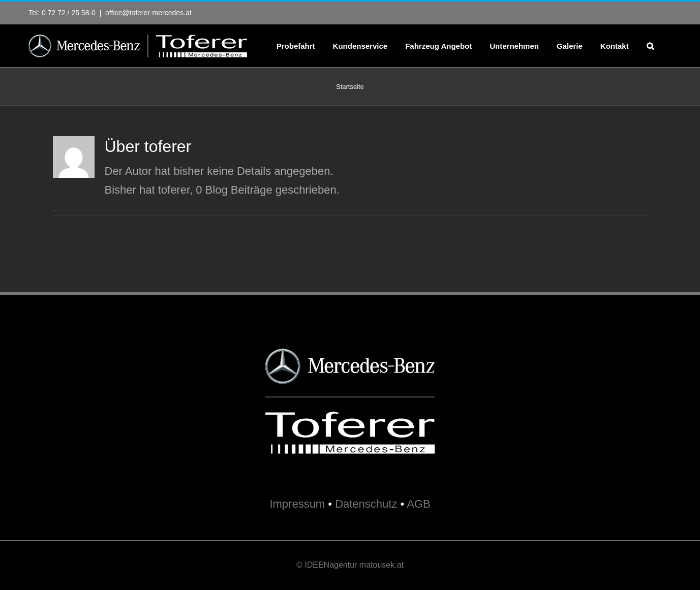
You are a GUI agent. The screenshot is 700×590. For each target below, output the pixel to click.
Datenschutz (366, 504)
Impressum (297, 504)
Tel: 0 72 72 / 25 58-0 (62, 13)
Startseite (350, 87)
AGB (418, 504)
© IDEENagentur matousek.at (350, 565)
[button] (650, 46)
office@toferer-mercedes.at (148, 13)
